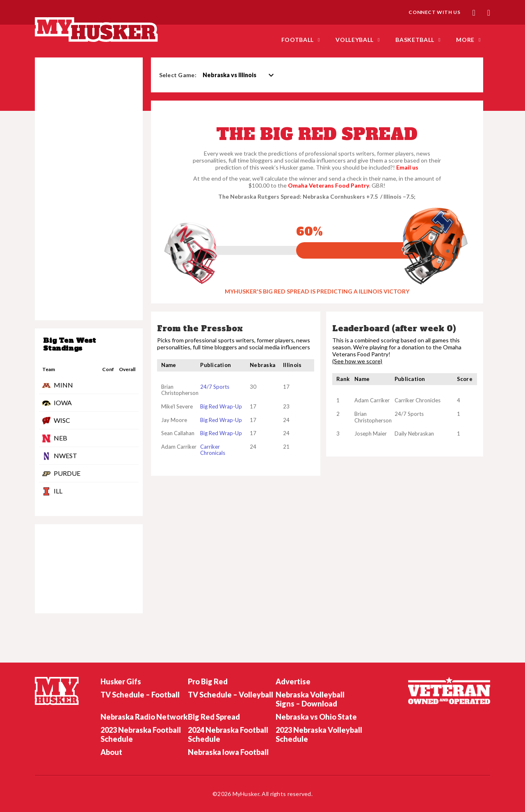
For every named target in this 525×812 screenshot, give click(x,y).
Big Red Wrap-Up (221, 406)
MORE (465, 40)
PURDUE (67, 473)
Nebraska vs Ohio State (316, 717)
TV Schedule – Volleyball (231, 695)
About (111, 752)
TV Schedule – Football (140, 695)
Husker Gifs (121, 681)
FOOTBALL (298, 40)
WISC (62, 420)
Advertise (293, 681)
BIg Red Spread (214, 717)
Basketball (415, 40)
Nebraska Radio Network (144, 717)
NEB (60, 438)
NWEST (65, 455)
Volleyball (355, 40)
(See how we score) (357, 361)
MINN (63, 385)
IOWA (63, 403)
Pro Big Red (208, 681)
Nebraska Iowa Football (228, 752)
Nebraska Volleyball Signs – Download (310, 699)
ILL (58, 491)
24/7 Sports (215, 387)
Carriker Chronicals (213, 450)
